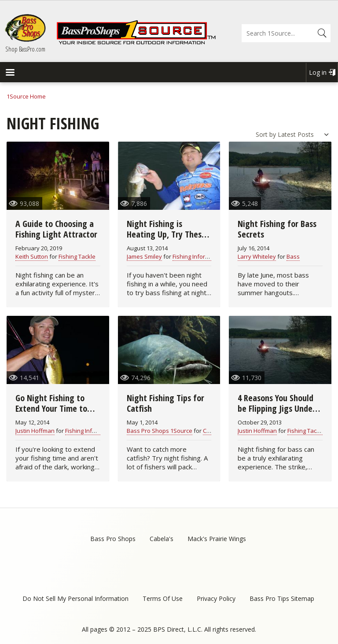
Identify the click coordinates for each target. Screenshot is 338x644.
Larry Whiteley (257, 256)
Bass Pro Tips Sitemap (282, 598)
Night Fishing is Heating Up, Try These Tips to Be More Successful (166, 240)
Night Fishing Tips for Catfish (165, 403)
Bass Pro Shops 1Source (160, 431)
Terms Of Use (163, 598)
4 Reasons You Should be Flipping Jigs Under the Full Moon (277, 408)
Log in (318, 72)
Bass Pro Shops (113, 539)
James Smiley (144, 256)
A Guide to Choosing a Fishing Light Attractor (56, 229)
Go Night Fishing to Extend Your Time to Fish (51, 408)
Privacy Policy (216, 598)
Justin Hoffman (35, 431)
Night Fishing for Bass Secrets (277, 229)
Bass (293, 256)
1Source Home (26, 96)
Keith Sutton (32, 256)
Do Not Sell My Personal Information (75, 598)
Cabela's (162, 539)
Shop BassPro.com (25, 49)
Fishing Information (198, 256)
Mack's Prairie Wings (217, 539)
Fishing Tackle (77, 256)
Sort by (266, 134)
